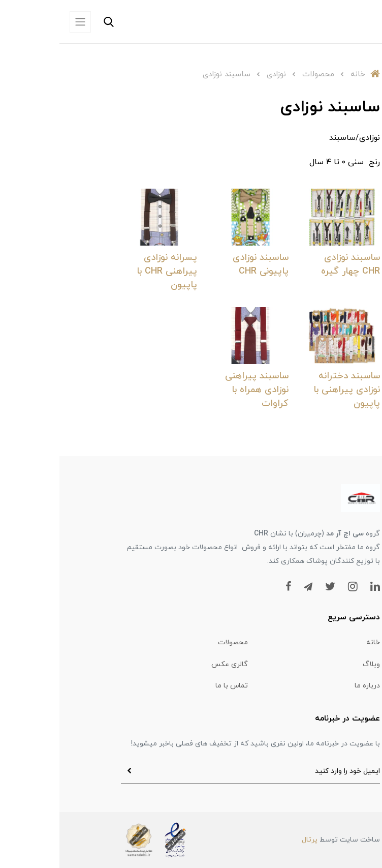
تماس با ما (172, 686)
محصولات (173, 642)
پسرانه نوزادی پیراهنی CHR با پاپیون (107, 271)
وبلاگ (312, 664)
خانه (314, 642)
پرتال (250, 840)
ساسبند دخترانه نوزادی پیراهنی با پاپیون (287, 390)
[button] (73, 22)
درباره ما (308, 686)
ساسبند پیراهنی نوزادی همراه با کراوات (197, 390)
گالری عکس (170, 664)
